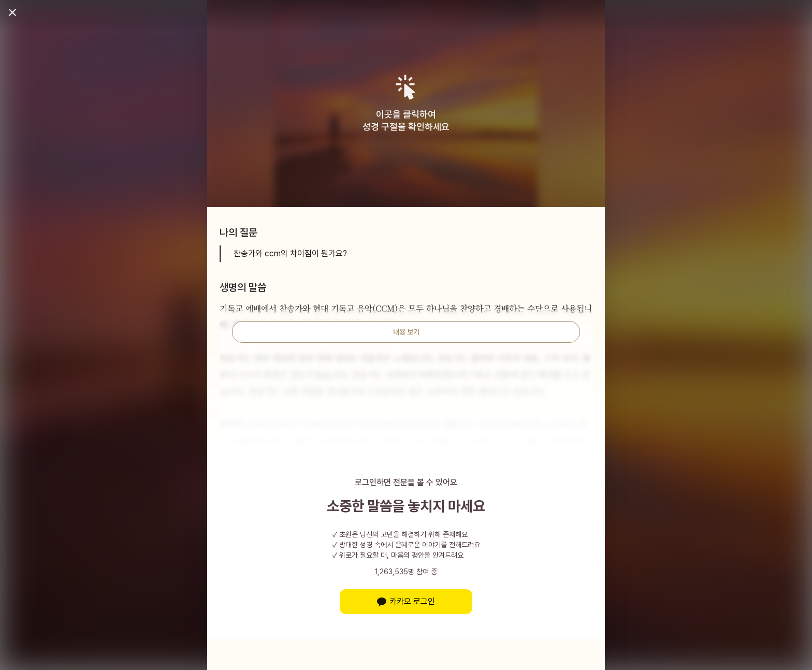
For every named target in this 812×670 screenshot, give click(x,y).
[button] (406, 87)
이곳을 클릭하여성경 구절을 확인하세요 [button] (406, 120)
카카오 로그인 (406, 601)
